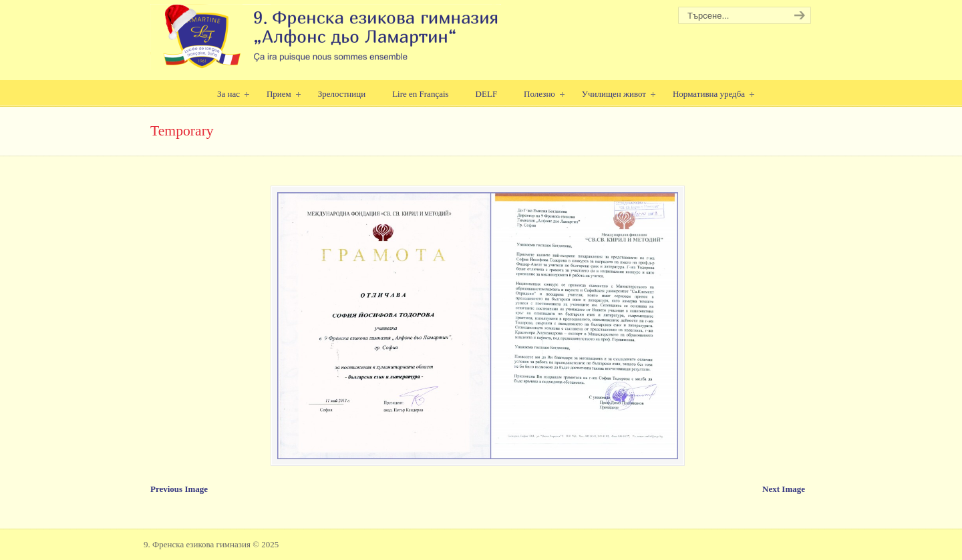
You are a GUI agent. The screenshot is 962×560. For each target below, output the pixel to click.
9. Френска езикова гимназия (326, 37)
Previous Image (179, 489)
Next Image (784, 489)
